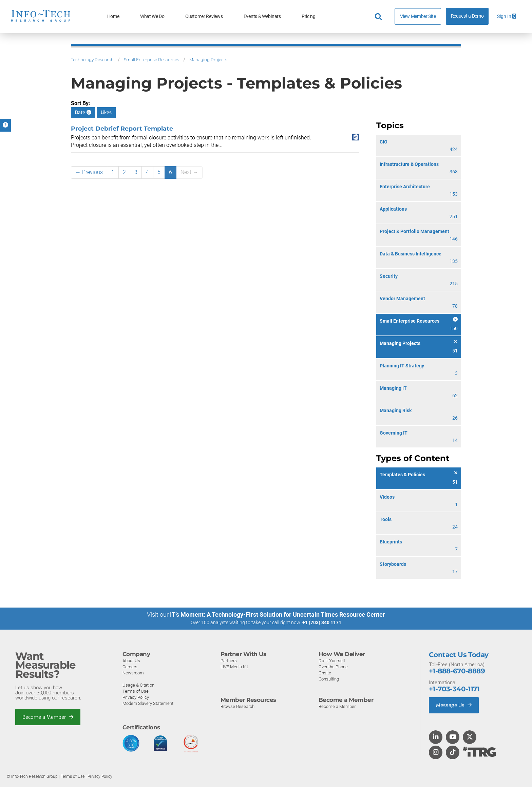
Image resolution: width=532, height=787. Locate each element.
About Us (131, 661)
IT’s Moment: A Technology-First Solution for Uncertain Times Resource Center (278, 615)
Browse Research (237, 706)
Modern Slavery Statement (148, 703)
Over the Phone (333, 667)
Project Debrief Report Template (122, 128)
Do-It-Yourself (332, 661)
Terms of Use (136, 691)
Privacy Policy (136, 697)
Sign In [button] (507, 16)
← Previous (89, 172)
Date (83, 112)
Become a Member (48, 717)
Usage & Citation (138, 685)
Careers (130, 667)
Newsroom (133, 673)
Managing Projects (208, 60)
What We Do (152, 16)
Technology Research (92, 60)
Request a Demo (467, 16)
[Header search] (379, 17)
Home (113, 16)
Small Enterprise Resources (151, 60)
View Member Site (418, 16)
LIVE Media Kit (234, 667)
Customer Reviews (204, 16)
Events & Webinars (262, 16)
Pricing (309, 16)
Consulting (329, 679)
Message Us (454, 705)
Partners (229, 661)
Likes (106, 112)
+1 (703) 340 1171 (322, 622)
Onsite (325, 673)
